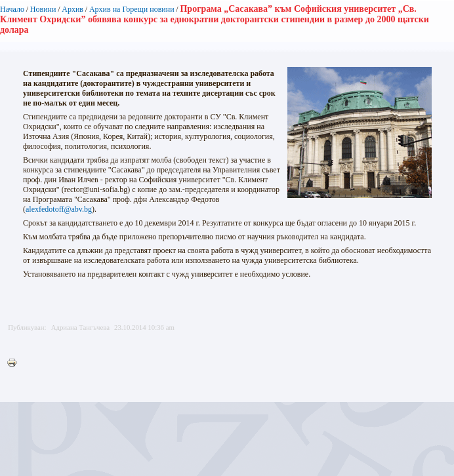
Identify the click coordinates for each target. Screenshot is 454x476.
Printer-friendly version (15, 363)
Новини (43, 9)
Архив (72, 9)
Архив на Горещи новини (132, 9)
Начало (12, 9)
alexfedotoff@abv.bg (59, 209)
